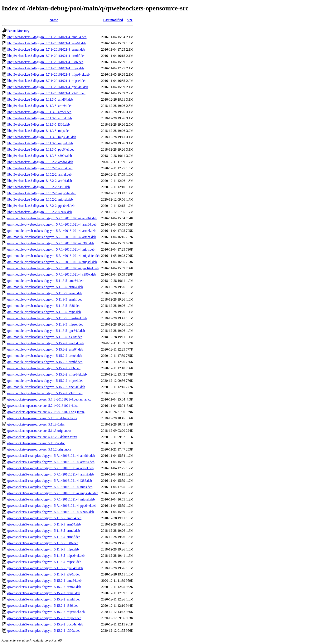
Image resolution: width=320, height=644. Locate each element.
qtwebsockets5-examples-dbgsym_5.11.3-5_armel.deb (44, 531)
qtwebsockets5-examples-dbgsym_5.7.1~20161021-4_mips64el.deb (53, 493)
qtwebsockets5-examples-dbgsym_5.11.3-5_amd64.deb (44, 518)
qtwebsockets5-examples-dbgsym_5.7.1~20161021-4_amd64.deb (51, 456)
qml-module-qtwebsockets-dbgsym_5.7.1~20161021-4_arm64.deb (52, 224)
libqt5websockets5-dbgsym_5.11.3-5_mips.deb (39, 131)
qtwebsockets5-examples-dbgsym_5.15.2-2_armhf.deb (44, 599)
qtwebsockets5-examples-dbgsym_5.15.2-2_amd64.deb (44, 581)
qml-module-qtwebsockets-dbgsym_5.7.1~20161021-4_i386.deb (51, 243)
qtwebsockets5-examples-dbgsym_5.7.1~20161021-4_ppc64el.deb (52, 506)
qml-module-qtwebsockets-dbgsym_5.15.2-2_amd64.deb (45, 343)
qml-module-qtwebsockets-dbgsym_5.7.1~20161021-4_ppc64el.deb (53, 268)
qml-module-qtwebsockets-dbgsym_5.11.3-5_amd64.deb (45, 281)
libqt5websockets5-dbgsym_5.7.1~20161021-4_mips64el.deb (49, 74)
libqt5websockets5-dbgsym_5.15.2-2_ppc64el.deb (41, 206)
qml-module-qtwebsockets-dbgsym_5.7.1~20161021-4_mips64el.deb (54, 256)
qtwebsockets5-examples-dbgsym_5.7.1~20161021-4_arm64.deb (51, 462)
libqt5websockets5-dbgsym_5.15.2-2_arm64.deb (40, 168)
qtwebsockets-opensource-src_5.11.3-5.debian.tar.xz (42, 418)
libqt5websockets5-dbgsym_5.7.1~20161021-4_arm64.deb (47, 43)
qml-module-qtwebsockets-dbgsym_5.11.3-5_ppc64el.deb (46, 331)
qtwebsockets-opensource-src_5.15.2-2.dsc (36, 443)
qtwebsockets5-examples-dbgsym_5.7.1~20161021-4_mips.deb (50, 487)
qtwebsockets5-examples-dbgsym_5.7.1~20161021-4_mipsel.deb (51, 499)
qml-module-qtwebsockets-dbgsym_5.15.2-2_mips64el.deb (47, 374)
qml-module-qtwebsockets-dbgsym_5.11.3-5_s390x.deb (45, 337)
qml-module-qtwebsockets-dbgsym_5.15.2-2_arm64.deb (45, 349)
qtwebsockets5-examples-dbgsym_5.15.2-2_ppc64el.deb (45, 624)
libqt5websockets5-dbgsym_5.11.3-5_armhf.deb (40, 118)
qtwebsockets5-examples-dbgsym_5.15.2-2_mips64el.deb (46, 612)
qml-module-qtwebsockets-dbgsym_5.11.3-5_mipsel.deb (45, 324)
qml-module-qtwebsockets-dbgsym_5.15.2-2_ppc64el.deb (46, 387)
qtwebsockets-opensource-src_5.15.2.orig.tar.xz (39, 449)
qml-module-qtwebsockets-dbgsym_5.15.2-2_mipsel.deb (45, 381)
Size (130, 20)
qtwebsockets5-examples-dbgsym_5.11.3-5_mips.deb (43, 549)
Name (54, 20)
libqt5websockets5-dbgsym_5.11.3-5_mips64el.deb (42, 137)
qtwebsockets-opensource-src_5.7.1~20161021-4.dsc (43, 406)
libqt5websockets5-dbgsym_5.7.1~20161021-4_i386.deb (45, 62)
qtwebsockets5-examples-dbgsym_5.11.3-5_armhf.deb (44, 537)
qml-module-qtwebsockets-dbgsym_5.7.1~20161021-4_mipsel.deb (52, 262)
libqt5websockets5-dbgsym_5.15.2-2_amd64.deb (40, 162)
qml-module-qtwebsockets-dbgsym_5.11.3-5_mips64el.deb (47, 318)
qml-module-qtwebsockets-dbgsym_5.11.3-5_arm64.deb (45, 287)
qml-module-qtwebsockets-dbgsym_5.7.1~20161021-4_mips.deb (51, 249)
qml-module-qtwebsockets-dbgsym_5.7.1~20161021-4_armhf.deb (52, 237)
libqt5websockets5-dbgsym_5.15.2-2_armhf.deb (40, 181)
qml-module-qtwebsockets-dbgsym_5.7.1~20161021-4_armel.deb (51, 231)
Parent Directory (18, 31)
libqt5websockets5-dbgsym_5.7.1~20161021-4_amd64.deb (47, 37)
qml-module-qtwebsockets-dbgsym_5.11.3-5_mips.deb (44, 312)
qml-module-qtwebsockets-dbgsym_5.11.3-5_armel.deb (45, 293)
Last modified (113, 20)
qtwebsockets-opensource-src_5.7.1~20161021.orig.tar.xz (46, 412)
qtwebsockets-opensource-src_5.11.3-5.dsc (36, 424)
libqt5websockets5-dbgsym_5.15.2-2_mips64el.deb (42, 193)
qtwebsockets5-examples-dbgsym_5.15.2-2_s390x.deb (44, 631)
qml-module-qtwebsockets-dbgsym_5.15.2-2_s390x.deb (45, 393)
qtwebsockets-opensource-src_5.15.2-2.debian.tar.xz (42, 437)
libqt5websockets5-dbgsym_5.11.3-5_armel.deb (39, 112)
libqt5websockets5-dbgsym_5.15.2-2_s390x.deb (40, 212)
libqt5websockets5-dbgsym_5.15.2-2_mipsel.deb (40, 199)
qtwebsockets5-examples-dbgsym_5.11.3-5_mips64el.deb (46, 556)
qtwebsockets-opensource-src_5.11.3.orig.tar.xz (39, 431)
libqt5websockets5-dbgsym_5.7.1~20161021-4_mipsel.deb (47, 81)
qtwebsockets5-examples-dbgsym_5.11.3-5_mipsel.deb (44, 562)
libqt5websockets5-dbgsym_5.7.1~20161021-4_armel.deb (46, 49)
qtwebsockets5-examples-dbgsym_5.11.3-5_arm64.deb (44, 524)
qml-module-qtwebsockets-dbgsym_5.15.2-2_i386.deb (44, 368)
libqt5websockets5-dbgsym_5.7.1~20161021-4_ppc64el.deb (48, 87)
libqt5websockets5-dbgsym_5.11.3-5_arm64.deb (40, 106)
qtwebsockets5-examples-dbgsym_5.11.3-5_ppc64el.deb (45, 568)
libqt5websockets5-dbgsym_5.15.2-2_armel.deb (39, 174)
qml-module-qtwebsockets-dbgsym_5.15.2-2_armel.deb (45, 356)
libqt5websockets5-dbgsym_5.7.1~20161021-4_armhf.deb (46, 56)
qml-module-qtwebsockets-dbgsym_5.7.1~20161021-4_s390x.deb (52, 274)
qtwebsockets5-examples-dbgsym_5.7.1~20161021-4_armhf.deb (51, 474)
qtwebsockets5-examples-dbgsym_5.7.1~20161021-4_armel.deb (50, 468)
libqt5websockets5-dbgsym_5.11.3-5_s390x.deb (40, 156)
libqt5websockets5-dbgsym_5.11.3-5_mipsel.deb (40, 143)
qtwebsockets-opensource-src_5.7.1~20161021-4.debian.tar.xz (49, 399)
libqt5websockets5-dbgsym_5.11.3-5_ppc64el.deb (41, 149)
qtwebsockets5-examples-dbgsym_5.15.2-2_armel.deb (44, 593)
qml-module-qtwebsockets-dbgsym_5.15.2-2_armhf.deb (45, 362)
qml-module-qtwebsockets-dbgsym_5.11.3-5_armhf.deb (45, 299)
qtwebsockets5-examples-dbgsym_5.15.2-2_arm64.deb (44, 587)
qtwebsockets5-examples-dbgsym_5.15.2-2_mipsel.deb (44, 618)
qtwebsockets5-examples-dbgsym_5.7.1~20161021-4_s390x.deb (51, 512)
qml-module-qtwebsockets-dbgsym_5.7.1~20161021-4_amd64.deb (52, 218)
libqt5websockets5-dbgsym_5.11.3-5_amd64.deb (40, 99)
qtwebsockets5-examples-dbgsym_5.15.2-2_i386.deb (43, 606)
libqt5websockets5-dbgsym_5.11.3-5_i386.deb (38, 124)
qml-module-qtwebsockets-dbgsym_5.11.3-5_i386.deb (44, 306)
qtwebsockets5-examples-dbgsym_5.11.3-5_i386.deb (43, 543)
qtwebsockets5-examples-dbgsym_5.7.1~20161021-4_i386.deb (50, 481)
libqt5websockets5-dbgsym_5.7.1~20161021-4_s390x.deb (46, 93)
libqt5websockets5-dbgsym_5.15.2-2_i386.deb (39, 187)
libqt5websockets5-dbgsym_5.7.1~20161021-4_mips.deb (46, 68)
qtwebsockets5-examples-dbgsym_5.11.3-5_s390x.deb (44, 574)
